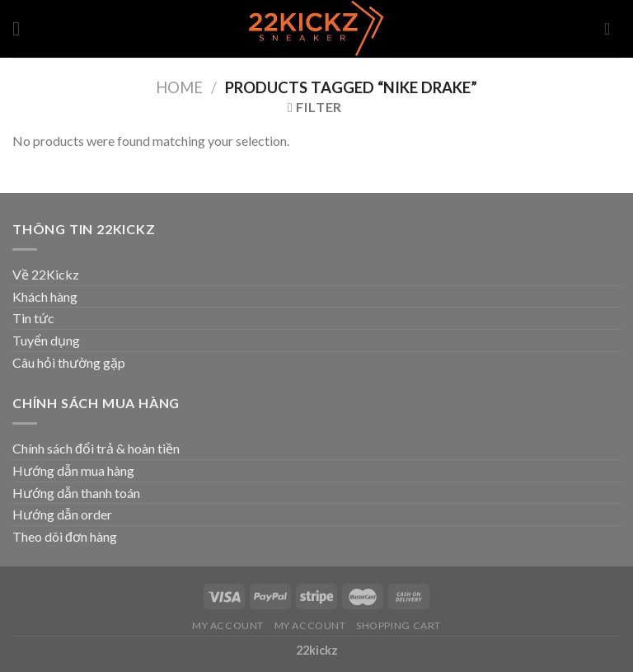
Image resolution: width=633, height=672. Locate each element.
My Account (228, 625)
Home (179, 87)
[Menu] (22, 28)
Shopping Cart (399, 625)
